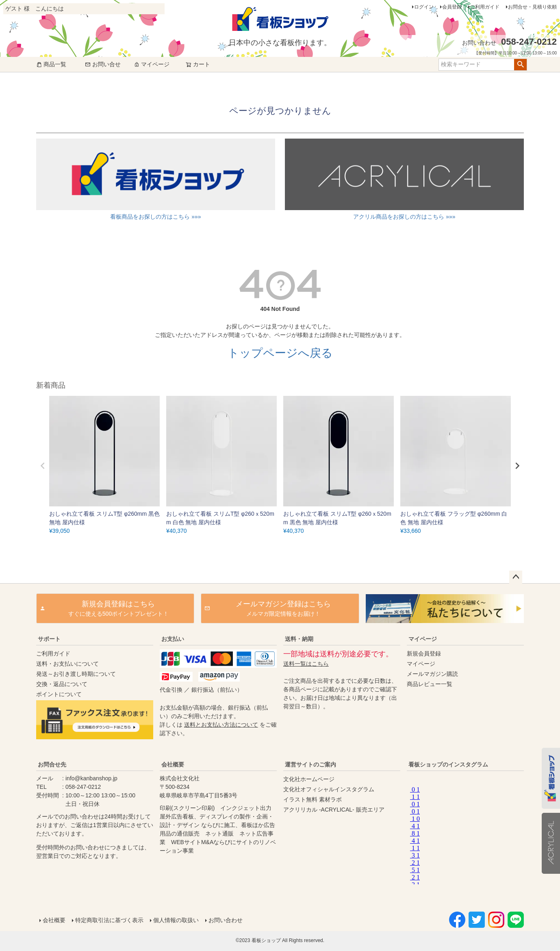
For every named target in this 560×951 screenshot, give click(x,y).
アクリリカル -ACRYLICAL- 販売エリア (334, 810)
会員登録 (452, 7)
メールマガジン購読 (432, 674)
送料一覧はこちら (306, 664)
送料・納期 (299, 639)
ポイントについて (59, 694)
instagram (464, 834)
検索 (520, 65)
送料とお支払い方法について (221, 725)
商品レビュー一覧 (430, 684)
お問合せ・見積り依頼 (532, 7)
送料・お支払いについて (67, 664)
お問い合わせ (226, 920)
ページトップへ (516, 577)
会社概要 (173, 764)
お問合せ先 (52, 764)
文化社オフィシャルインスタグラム (329, 789)
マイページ (152, 64)
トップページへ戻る (280, 353)
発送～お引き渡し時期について (76, 674)
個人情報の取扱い (176, 920)
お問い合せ (103, 64)
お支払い (173, 639)
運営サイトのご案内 (310, 764)
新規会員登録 (424, 654)
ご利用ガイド (485, 7)
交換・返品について (62, 684)
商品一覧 (51, 64)
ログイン (424, 7)
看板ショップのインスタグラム (448, 764)
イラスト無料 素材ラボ (313, 799)
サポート (49, 639)
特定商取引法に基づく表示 (109, 920)
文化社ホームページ (309, 779)
